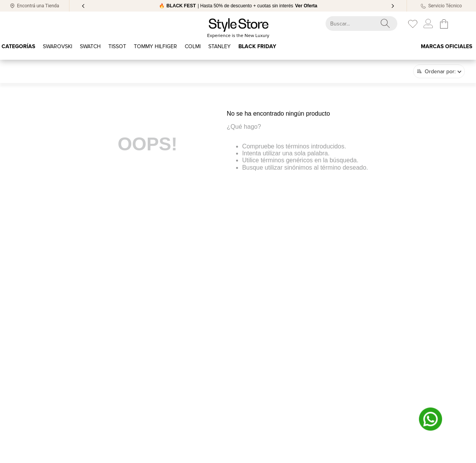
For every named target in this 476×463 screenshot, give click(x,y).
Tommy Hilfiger (155, 46)
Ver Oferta (306, 6)
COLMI (193, 46)
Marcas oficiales (446, 46)
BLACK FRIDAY (257, 46)
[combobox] (354, 24)
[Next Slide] (393, 6)
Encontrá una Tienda (38, 6)
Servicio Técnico (445, 6)
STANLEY (219, 46)
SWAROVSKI (57, 46)
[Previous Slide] (83, 6)
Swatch (90, 46)
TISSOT (117, 46)
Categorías (18, 46)
